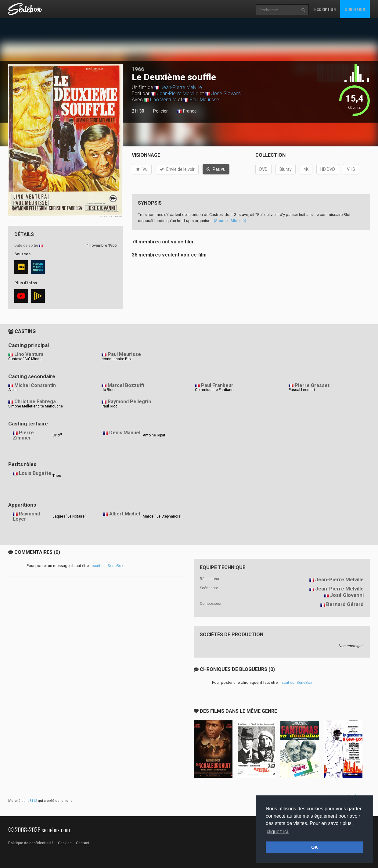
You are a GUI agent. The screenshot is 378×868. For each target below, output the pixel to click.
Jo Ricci (108, 390)
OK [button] (315, 847)
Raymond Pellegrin (129, 402)
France (187, 111)
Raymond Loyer (26, 516)
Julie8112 (29, 801)
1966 (138, 69)
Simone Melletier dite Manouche (36, 406)
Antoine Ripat (154, 435)
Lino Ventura (163, 100)
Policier (160, 111)
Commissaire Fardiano (214, 390)
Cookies (65, 843)
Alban (13, 390)
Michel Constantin (35, 385)
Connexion (355, 9)
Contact (83, 843)
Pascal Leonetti (302, 390)
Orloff (57, 435)
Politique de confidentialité (31, 843)
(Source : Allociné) (230, 221)
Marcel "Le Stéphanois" (162, 516)
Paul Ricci (110, 406)
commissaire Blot (117, 359)
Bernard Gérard (345, 604)
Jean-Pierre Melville (181, 87)
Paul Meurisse (204, 100)
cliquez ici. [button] (278, 832)
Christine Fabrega (35, 402)
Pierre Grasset (312, 385)
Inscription (325, 9)
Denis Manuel (125, 433)
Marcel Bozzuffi (126, 385)
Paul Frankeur (217, 385)
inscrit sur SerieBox (106, 566)
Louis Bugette (35, 473)
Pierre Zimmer (23, 435)
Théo (57, 476)
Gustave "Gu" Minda (25, 359)
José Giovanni (226, 93)
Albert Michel (125, 514)
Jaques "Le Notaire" (69, 516)
